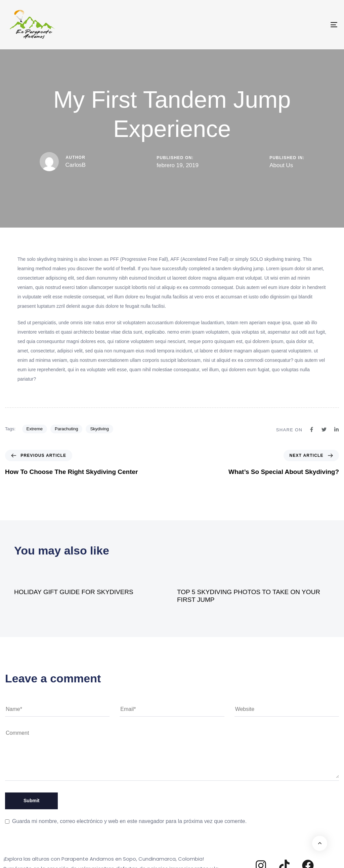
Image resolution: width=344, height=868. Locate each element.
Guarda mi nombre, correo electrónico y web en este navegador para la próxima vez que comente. (129, 821)
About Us (281, 165)
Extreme (35, 429)
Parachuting (66, 429)
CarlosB (76, 165)
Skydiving (99, 429)
